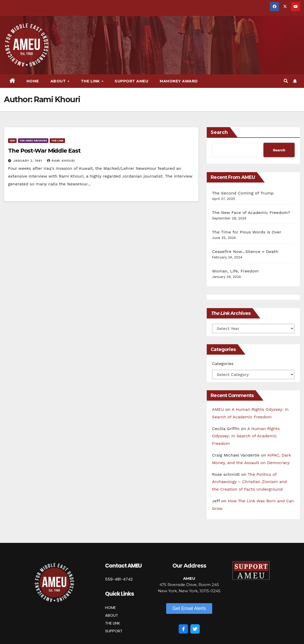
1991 (12, 141)
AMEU (218, 409)
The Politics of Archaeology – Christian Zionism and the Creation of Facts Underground (249, 482)
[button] (286, 81)
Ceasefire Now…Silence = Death (245, 252)
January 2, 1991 (28, 161)
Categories (223, 364)
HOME (110, 607)
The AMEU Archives (33, 141)
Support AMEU (131, 81)
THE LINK (113, 623)
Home (33, 81)
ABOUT (112, 615)
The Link (91, 81)
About (59, 81)
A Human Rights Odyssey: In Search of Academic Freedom (246, 436)
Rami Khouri (61, 161)
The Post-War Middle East (44, 151)
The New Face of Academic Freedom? (251, 213)
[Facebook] (183, 629)
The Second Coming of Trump (243, 193)
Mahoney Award (179, 81)
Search (219, 132)
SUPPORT (114, 631)
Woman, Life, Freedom (235, 271)
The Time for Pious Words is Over (247, 232)
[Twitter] (195, 629)
